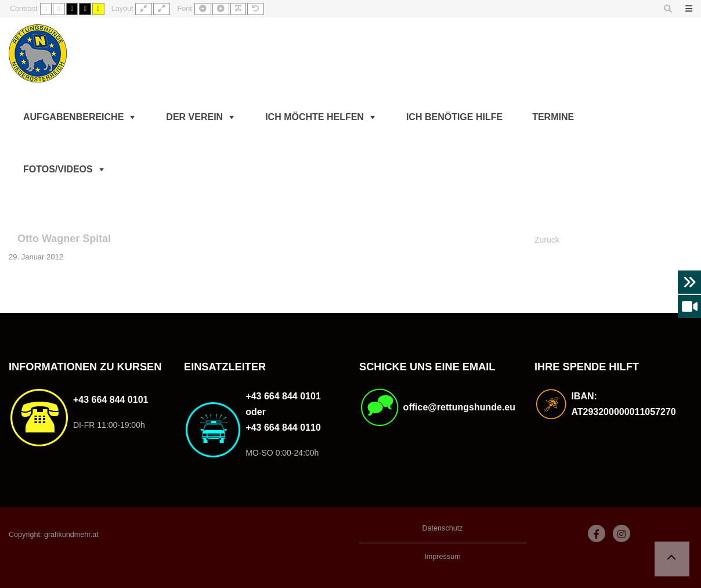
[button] (672, 559)
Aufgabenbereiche (73, 117)
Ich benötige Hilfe (454, 117)
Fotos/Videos (58, 169)
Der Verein (194, 117)
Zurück (547, 240)
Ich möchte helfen (315, 117)
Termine (553, 117)
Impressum (442, 557)
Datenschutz (442, 528)
